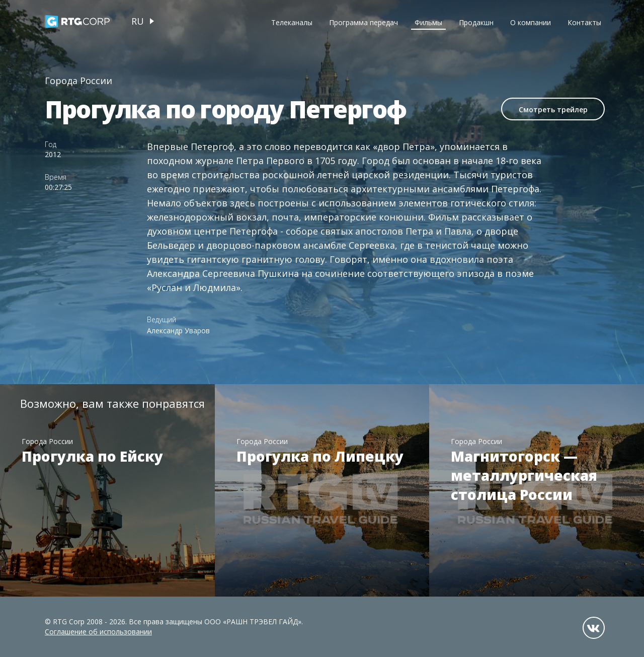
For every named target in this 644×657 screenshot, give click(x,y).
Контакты (584, 22)
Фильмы (428, 22)
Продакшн (476, 22)
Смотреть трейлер (553, 109)
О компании (531, 22)
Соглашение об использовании (98, 632)
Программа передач (364, 22)
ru (138, 21)
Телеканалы (292, 22)
